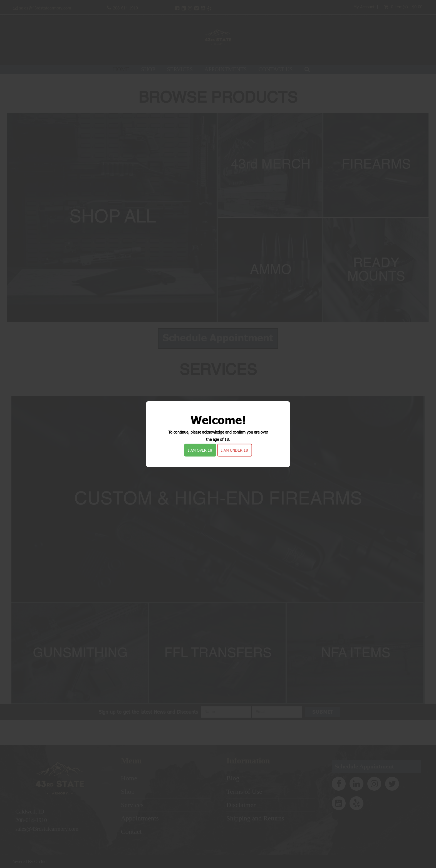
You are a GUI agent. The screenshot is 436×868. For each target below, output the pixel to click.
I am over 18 (200, 450)
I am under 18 (235, 450)
